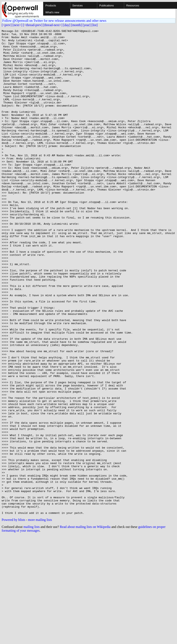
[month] (76, 25)
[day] (67, 25)
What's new (52, 12)
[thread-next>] (53, 25)
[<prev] (7, 25)
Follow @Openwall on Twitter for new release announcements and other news (54, 21)
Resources (133, 5)
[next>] (17, 25)
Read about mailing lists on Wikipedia (85, 624)
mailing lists (32, 624)
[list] (95, 25)
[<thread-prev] (33, 25)
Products (51, 5)
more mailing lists (40, 617)
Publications (107, 5)
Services (78, 5)
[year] (87, 25)
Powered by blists (13, 617)
